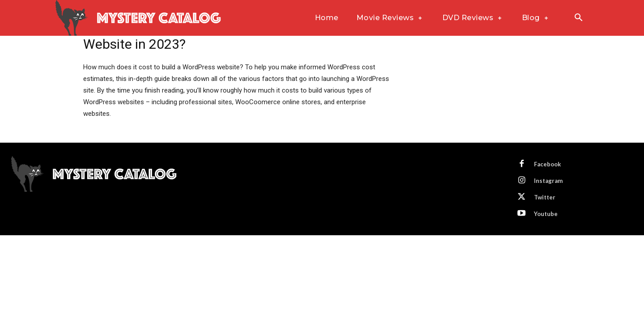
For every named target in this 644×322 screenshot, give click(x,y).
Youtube (546, 214)
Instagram (548, 181)
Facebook (547, 164)
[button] (578, 18)
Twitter (545, 197)
